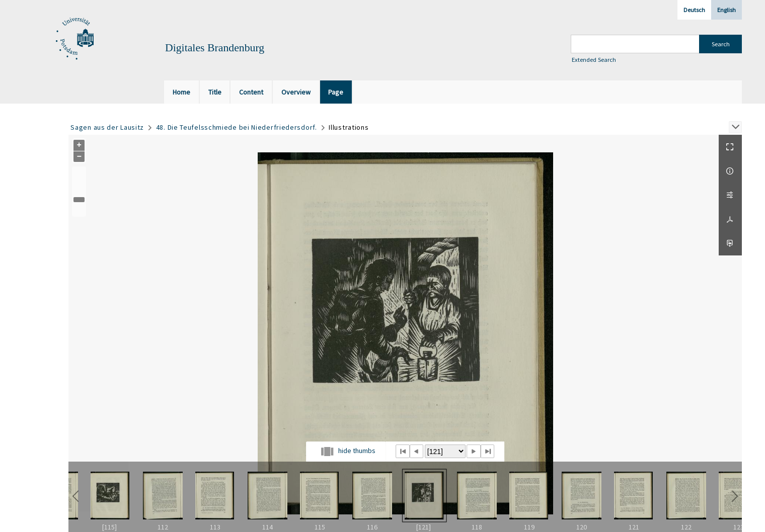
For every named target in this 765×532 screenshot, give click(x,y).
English (726, 10)
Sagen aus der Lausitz (107, 127)
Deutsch (694, 10)
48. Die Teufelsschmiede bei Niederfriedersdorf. (237, 127)
